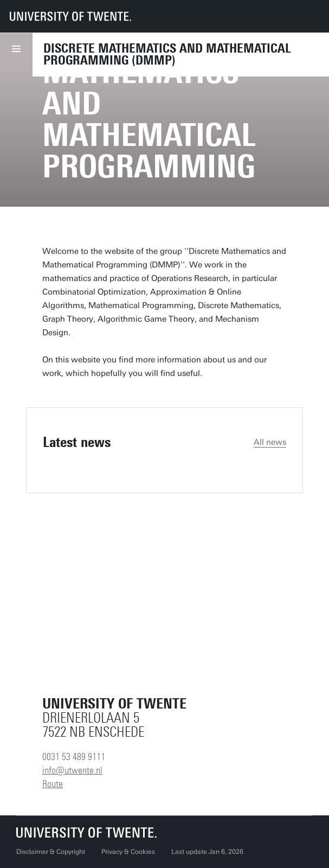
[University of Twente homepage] (70, 16)
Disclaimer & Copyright (51, 852)
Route (53, 784)
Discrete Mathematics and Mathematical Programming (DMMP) (167, 54)
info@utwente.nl (72, 770)
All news (270, 442)
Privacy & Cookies (128, 852)
